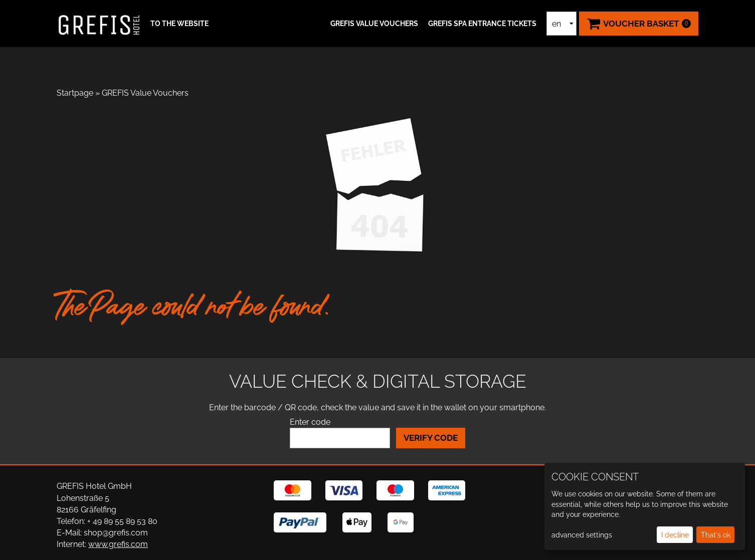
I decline (675, 535)
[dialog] (645, 506)
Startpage (75, 93)
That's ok (716, 535)
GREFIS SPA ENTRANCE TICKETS (482, 24)
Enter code (310, 422)
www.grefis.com (118, 544)
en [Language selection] (556, 24)
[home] (99, 24)
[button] (178, 24)
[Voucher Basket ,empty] (639, 24)
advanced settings (582, 535)
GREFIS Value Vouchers (374, 24)
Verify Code (431, 438)
